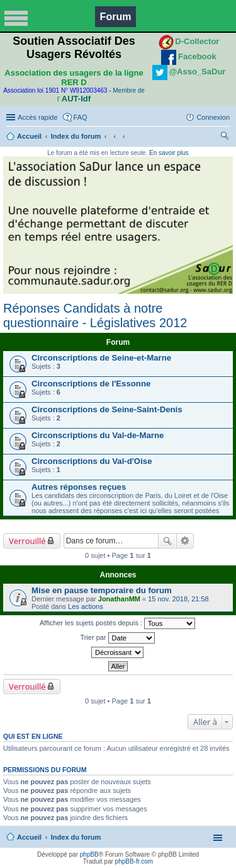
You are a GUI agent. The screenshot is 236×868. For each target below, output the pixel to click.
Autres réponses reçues (79, 487)
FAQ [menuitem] (81, 117)
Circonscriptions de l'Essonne (91, 384)
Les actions (86, 606)
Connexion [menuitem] (213, 117)
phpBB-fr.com (134, 861)
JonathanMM (119, 599)
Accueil (29, 136)
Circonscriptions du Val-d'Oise (92, 461)
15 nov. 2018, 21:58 (178, 599)
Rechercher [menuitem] (225, 137)
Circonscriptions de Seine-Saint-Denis (107, 409)
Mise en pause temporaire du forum (102, 590)
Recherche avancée (185, 541)
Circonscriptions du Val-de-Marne (98, 435)
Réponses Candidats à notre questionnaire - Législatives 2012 (95, 315)
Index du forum (76, 136)
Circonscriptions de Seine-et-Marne (101, 358)
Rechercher (167, 541)
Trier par (117, 638)
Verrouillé (27, 541)
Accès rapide (38, 117)
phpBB (89, 854)
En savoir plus (169, 153)
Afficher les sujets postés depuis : (117, 623)
